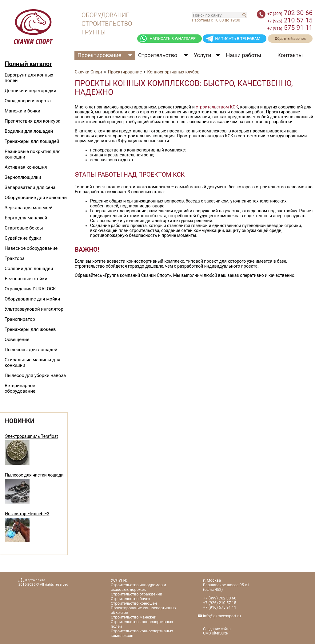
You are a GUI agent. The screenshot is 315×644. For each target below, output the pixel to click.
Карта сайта (35, 580)
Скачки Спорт (89, 72)
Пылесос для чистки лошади (34, 475)
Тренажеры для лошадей (32, 141)
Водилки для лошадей (29, 131)
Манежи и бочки (22, 111)
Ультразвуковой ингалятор (34, 309)
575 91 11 (290, 28)
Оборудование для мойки (32, 299)
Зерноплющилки (23, 177)
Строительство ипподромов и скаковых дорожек (138, 587)
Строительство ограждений (136, 594)
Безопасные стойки (26, 279)
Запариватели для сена (30, 187)
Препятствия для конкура (32, 121)
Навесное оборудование (31, 248)
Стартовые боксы (24, 228)
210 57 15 (290, 20)
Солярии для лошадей (29, 269)
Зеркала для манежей (29, 208)
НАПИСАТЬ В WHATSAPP (173, 39)
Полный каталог (28, 64)
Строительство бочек (131, 599)
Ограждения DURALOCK (30, 289)
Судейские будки (23, 238)
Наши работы (244, 55)
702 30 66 (290, 13)
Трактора (15, 258)
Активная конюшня (26, 167)
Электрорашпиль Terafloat (31, 436)
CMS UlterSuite (215, 633)
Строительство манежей (134, 617)
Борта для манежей (26, 218)
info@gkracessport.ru (222, 616)
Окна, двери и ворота (28, 101)
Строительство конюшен (134, 603)
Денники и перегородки (30, 91)
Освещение (17, 340)
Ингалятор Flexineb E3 (27, 514)
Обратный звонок (290, 39)
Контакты (290, 55)
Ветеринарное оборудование (20, 388)
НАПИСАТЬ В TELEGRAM (238, 39)
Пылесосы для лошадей (31, 350)
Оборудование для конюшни (36, 198)
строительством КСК (217, 107)
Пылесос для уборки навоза (35, 375)
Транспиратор (20, 319)
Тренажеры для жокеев (30, 329)
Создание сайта (217, 629)
